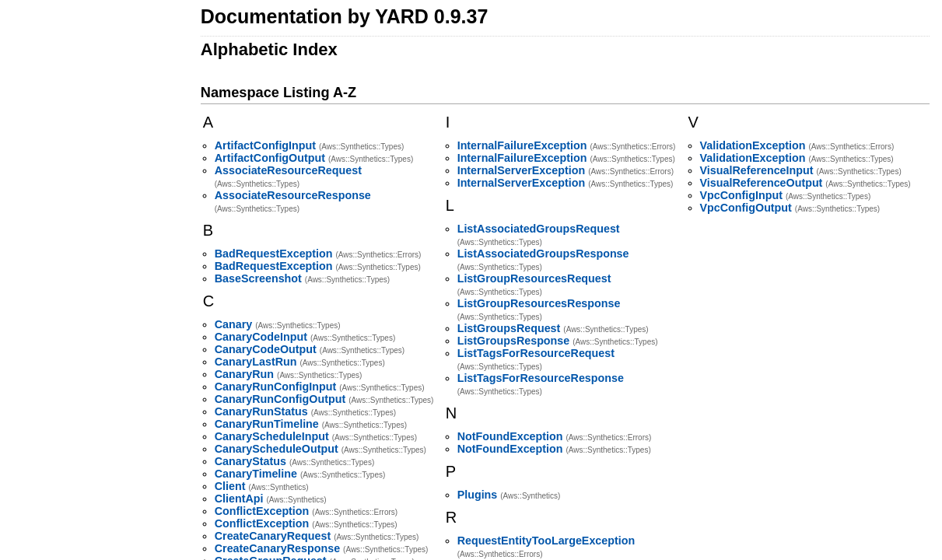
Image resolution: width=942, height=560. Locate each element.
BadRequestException (274, 254)
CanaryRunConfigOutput (280, 399)
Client (230, 486)
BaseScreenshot (258, 278)
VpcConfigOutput (746, 208)
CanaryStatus (250, 461)
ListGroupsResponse (514, 341)
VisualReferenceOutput (762, 183)
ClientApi (239, 499)
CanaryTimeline (256, 474)
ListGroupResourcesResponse (539, 303)
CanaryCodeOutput (266, 349)
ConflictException (262, 511)
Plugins (478, 495)
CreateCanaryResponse (277, 548)
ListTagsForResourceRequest (536, 353)
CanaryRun (244, 374)
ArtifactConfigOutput (270, 158)
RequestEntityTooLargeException (546, 541)
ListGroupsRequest (509, 328)
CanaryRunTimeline (267, 424)
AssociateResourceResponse (293, 195)
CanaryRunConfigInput (275, 387)
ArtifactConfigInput (265, 145)
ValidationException (753, 145)
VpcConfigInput (741, 195)
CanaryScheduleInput (272, 436)
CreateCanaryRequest (273, 536)
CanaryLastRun (256, 362)
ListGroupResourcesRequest (534, 278)
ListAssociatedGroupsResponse (543, 254)
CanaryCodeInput (261, 337)
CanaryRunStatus (261, 411)
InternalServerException (521, 170)
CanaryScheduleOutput (277, 449)
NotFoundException (510, 436)
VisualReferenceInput (757, 170)
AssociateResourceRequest (288, 170)
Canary (233, 324)
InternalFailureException (522, 145)
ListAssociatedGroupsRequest (539, 229)
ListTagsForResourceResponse (541, 378)
